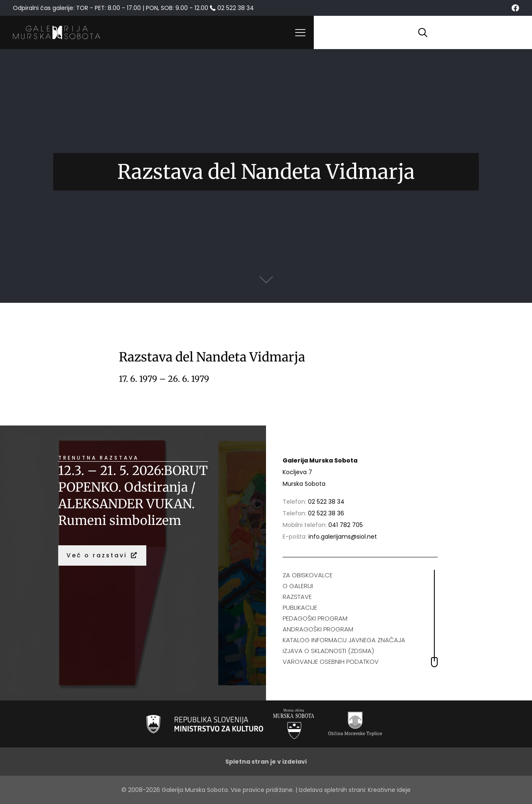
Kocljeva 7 (297, 472)
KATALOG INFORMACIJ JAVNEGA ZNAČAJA (344, 640)
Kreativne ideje (389, 790)
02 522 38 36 (326, 513)
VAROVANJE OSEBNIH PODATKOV (331, 662)
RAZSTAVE (297, 597)
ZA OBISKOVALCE (308, 575)
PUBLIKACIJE (300, 607)
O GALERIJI (298, 586)
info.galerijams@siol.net (343, 537)
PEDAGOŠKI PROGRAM (315, 618)
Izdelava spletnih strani (332, 790)
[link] (205, 724)
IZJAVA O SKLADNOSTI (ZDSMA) (328, 651)
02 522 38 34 (326, 502)
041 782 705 (346, 525)
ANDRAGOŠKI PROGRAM (318, 629)
